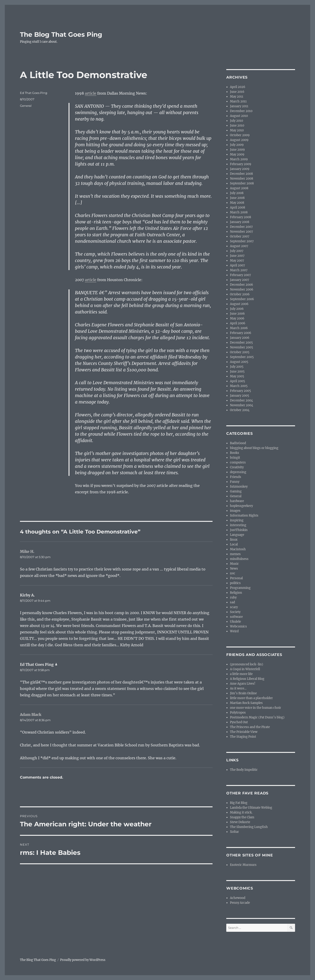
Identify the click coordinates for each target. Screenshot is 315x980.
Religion (236, 593)
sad (232, 602)
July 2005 (237, 367)
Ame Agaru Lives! (243, 684)
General (26, 106)
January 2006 (240, 338)
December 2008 (241, 174)
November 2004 (242, 405)
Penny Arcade (240, 903)
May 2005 (237, 376)
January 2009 (240, 169)
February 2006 (241, 333)
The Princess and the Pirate (250, 727)
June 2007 (237, 256)
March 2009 (239, 159)
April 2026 (238, 87)
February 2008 (240, 217)
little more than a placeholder (251, 698)
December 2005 (241, 343)
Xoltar (234, 832)
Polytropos (238, 713)
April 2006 (238, 323)
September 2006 (242, 299)
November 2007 (242, 232)
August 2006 (239, 304)
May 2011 (237, 97)
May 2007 (237, 261)
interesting (238, 525)
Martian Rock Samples (246, 703)
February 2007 (240, 275)
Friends (236, 477)
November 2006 (242, 289)
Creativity (237, 467)
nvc (233, 573)
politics (235, 583)
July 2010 (236, 121)
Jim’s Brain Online (243, 693)
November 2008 (242, 179)
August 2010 (239, 116)
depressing (238, 472)
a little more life (241, 674)
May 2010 (237, 130)
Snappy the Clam (242, 817)
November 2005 (242, 347)
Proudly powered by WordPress (83, 960)
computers (238, 462)
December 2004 (241, 400)
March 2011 (238, 101)
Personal (236, 578)
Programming (240, 588)
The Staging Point (243, 737)
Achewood (238, 898)
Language (237, 535)
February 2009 (241, 164)
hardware (237, 501)
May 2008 (237, 203)
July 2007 (237, 251)
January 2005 (240, 396)
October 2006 (240, 294)
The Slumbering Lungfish (249, 827)
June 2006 (237, 314)
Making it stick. (241, 812)
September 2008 (242, 183)
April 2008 (238, 208)
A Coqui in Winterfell (245, 669)
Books (235, 453)
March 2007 (239, 270)
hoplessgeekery (241, 506)
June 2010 (237, 126)
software (236, 617)
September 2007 (242, 241)
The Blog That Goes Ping (61, 34)
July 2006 (237, 309)
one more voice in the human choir (256, 708)
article (91, 93)
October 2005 (240, 352)
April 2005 (238, 381)
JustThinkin (239, 530)
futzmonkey (239, 487)
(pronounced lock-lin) (247, 664)
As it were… (238, 688)
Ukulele (235, 622)
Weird (234, 631)
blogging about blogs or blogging (254, 448)
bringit (235, 458)
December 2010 (241, 111)
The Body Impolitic (244, 770)
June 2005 (237, 371)
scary (234, 607)
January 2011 (239, 106)
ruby (233, 597)
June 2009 (237, 150)
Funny (235, 482)
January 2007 (240, 280)
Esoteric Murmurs (243, 865)
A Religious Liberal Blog (247, 679)
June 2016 (237, 92)
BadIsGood (238, 443)
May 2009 (237, 154)
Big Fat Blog (239, 803)
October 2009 (240, 135)
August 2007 (239, 246)
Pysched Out (239, 722)
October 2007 (240, 236)
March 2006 (239, 328)
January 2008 (240, 222)
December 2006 (242, 285)
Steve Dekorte (240, 822)
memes (235, 554)
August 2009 (239, 140)
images (235, 511)
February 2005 (240, 391)
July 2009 (237, 145)
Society (235, 612)
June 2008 (237, 198)
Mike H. (27, 551)
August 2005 (239, 362)
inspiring (237, 520)
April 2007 (238, 265)
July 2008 (237, 193)
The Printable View (244, 732)
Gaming (236, 491)
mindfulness (239, 559)
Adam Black (31, 715)
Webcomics (238, 626)
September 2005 (242, 357)
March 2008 (239, 212)
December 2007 (241, 227)
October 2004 (240, 410)
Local (234, 544)
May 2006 (237, 318)
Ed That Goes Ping (34, 93)
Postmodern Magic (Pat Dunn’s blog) (257, 717)
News (234, 569)
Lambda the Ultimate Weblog (251, 808)
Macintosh (238, 549)
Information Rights (244, 515)
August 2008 (239, 188)
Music (234, 564)
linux (234, 540)
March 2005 (239, 386)
